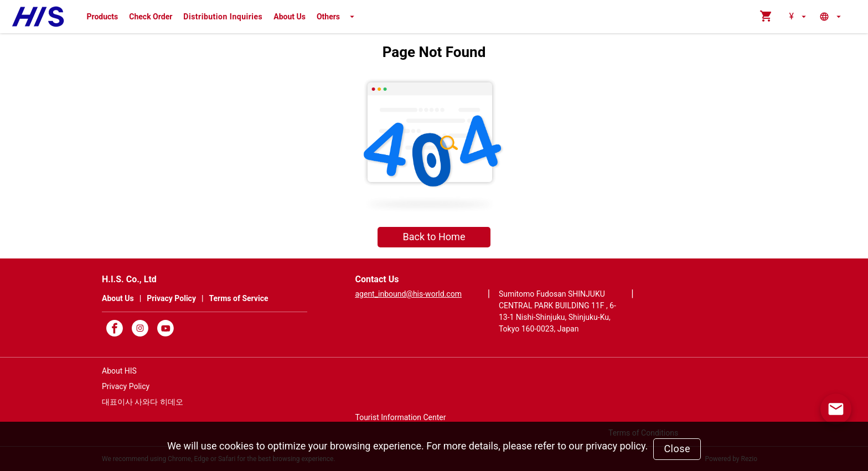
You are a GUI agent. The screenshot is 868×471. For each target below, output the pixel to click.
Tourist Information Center (400, 417)
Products (103, 17)
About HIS (119, 371)
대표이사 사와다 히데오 (143, 402)
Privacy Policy (126, 386)
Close (677, 449)
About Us (290, 17)
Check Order (151, 17)
